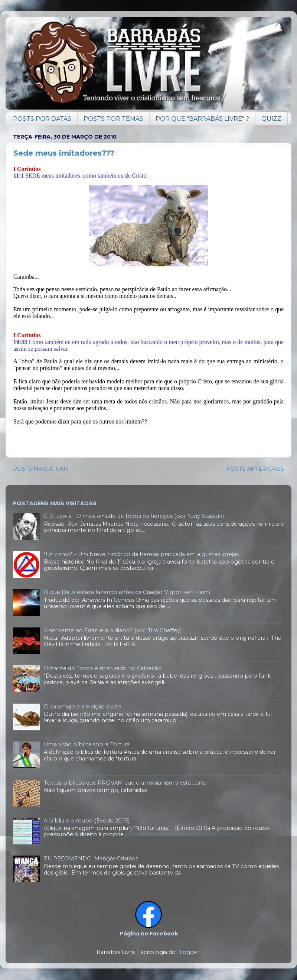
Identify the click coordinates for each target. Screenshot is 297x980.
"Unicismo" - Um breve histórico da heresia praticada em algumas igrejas (141, 554)
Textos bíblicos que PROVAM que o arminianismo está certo (125, 783)
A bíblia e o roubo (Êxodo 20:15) (87, 821)
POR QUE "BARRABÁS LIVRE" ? (202, 119)
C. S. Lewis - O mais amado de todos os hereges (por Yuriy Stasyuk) (134, 516)
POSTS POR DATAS (42, 119)
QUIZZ (271, 119)
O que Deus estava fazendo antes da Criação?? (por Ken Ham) (127, 592)
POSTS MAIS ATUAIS (41, 469)
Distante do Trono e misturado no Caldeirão (103, 668)
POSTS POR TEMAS (113, 119)
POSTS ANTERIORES (255, 469)
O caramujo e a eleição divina (83, 707)
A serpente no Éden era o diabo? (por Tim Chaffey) (113, 630)
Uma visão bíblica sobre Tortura (87, 744)
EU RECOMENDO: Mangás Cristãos (91, 859)
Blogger (188, 952)
